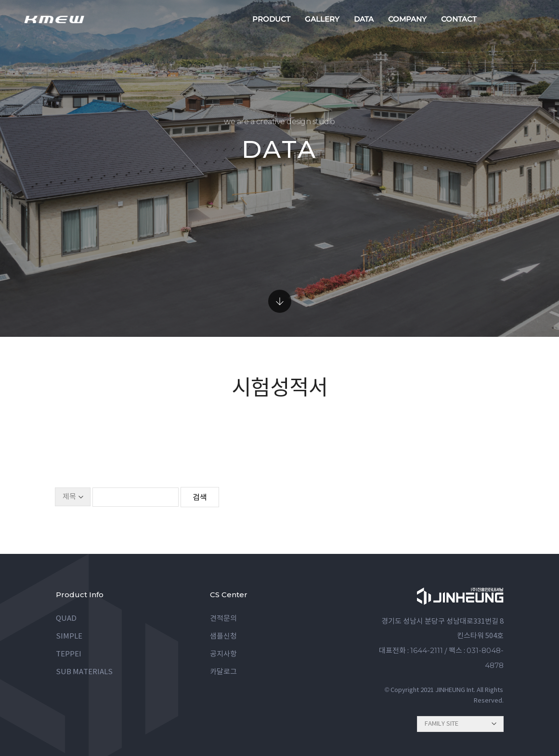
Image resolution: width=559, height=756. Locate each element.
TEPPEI (69, 654)
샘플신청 (223, 636)
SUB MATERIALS (84, 672)
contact (459, 19)
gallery (322, 19)
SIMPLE (69, 636)
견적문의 (223, 619)
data (364, 19)
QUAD (66, 619)
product (271, 19)
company (407, 19)
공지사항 (223, 654)
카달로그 (223, 672)
